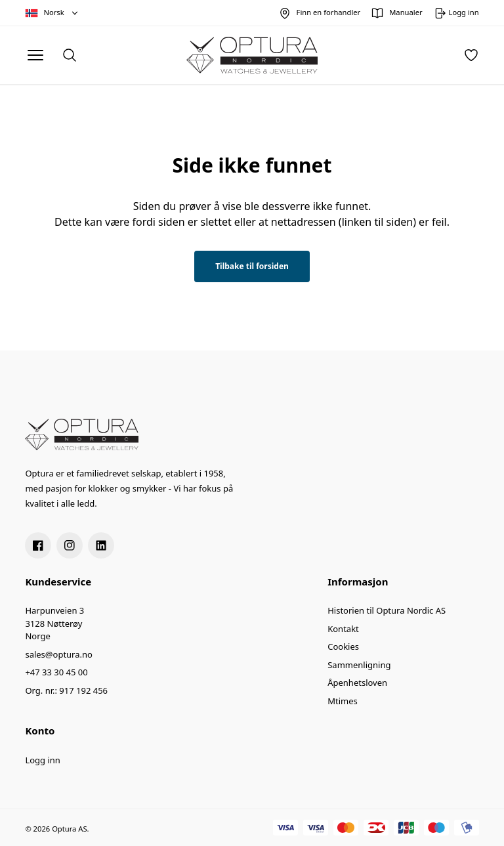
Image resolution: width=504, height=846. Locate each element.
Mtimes (343, 701)
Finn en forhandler (329, 12)
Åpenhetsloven (357, 683)
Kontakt (343, 629)
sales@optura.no (59, 654)
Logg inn (42, 760)
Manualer (406, 12)
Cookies (343, 646)
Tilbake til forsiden (252, 266)
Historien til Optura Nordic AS (387, 610)
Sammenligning (359, 665)
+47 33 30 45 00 (56, 672)
